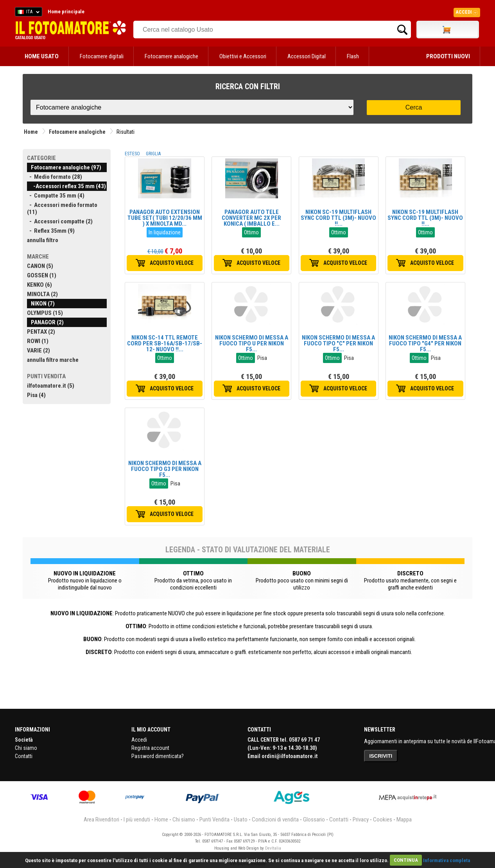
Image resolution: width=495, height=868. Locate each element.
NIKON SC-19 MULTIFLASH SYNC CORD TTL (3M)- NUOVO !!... (338, 218)
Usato (241, 819)
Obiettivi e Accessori (243, 56)
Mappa (404, 819)
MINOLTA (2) (42, 294)
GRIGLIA (153, 154)
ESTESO (132, 154)
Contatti (24, 756)
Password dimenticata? (158, 756)
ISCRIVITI (381, 756)
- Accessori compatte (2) (60, 221)
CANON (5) (40, 266)
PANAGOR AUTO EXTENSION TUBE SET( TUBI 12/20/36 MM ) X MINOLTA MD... (165, 218)
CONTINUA (406, 860)
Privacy (361, 819)
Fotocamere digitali (102, 56)
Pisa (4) (36, 395)
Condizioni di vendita (275, 819)
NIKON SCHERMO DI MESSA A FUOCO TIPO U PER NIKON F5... (252, 343)
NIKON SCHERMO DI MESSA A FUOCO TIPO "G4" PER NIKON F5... (425, 343)
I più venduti (137, 819)
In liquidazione (165, 232)
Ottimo (251, 232)
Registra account (150, 748)
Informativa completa (447, 860)
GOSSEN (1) (42, 275)
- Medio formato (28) (55, 177)
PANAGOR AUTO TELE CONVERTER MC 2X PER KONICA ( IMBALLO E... (251, 218)
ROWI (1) (38, 341)
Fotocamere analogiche (171, 56)
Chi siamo (26, 748)
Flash (353, 56)
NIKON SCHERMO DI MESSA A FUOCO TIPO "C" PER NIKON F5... (338, 343)
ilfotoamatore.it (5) (51, 386)
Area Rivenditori (101, 819)
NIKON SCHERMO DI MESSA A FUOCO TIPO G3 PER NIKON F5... (165, 469)
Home (31, 132)
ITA (27, 13)
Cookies (383, 819)
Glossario (314, 819)
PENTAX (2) (41, 332)
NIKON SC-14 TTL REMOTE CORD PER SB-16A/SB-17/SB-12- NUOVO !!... (165, 343)
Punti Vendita (214, 819)
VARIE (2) (39, 350)
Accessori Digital (307, 56)
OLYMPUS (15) (45, 313)
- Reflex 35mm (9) (51, 231)
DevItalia (273, 848)
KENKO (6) (39, 285)
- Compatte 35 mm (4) (56, 196)
